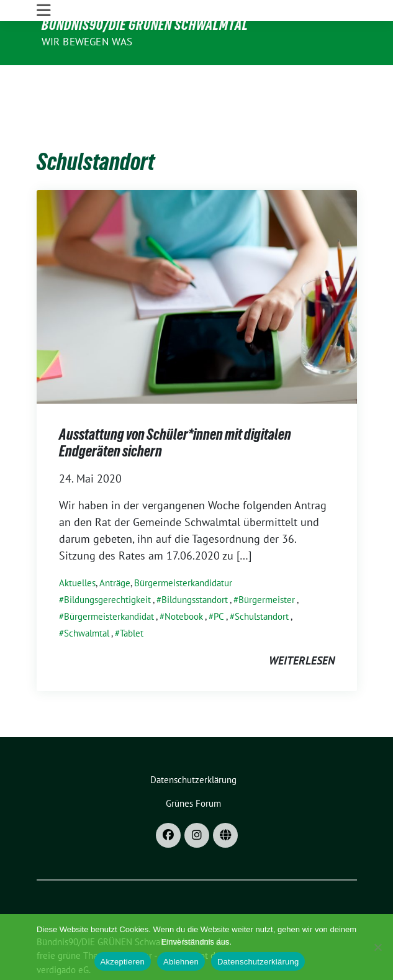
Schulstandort (262, 578)
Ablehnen (181, 962)
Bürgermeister (267, 562)
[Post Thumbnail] (197, 257)
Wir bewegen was (87, 42)
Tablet (132, 595)
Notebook (184, 578)
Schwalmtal (87, 595)
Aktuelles (77, 545)
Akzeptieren (123, 962)
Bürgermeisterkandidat (109, 578)
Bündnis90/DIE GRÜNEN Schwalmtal (145, 25)
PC (219, 578)
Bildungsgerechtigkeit (107, 562)
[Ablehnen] (377, 947)
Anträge (115, 545)
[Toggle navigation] (44, 76)
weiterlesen (302, 623)
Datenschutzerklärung (258, 962)
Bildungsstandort (195, 562)
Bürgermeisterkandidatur (183, 545)
